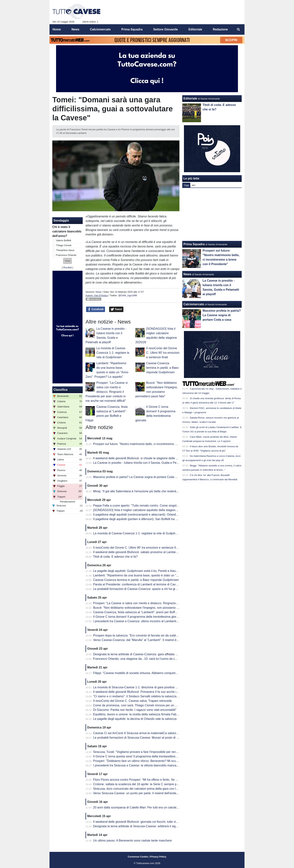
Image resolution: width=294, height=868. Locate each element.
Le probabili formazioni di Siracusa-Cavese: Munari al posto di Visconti (140, 738)
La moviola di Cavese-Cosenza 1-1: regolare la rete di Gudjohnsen (113, 353)
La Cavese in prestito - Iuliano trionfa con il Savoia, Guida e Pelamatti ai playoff (146, 463)
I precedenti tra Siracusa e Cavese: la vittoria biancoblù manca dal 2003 (141, 765)
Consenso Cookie (138, 857)
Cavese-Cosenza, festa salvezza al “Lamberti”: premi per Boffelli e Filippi (141, 612)
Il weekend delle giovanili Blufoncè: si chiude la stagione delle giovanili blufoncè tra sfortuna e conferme (162, 458)
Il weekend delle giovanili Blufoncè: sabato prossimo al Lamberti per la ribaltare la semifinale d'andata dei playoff (168, 552)
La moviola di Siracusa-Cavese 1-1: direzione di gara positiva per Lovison (142, 687)
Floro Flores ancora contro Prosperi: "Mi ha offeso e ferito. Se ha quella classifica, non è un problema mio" (164, 780)
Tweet (116, 309)
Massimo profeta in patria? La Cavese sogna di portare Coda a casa (139, 477)
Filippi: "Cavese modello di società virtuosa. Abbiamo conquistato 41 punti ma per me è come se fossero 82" (165, 673)
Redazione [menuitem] (220, 29)
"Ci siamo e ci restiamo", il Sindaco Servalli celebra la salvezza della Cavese (144, 696)
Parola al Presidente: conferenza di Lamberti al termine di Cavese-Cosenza (143, 584)
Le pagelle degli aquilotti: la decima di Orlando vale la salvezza (135, 719)
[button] (67, 261)
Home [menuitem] (57, 29)
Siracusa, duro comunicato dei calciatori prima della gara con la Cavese (141, 789)
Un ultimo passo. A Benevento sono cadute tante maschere (133, 840)
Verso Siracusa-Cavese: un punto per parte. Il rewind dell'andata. (136, 793)
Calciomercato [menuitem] (100, 29)
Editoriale (190, 98)
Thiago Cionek (64, 245)
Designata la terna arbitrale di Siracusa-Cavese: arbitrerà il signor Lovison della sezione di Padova (158, 826)
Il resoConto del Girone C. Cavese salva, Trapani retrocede (133, 701)
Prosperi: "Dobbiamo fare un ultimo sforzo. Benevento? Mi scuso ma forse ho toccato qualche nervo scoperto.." (167, 761)
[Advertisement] (212, 214)
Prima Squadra (194, 244)
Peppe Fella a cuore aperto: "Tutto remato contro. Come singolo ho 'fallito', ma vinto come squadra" (159, 506)
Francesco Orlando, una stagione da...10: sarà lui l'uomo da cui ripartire (141, 659)
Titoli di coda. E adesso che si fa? (115, 557)
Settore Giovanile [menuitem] (166, 29)
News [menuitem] (75, 29)
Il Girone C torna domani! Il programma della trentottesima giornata (138, 617)
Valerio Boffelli (64, 240)
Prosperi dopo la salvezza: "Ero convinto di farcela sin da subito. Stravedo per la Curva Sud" (154, 635)
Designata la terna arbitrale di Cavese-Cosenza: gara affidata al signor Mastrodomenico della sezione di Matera (167, 654)
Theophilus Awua (65, 250)
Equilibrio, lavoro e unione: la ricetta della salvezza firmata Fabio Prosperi (142, 714)
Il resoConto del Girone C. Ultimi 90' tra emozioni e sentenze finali (163, 353)
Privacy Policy (158, 857)
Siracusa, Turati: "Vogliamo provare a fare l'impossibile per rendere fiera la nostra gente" (152, 752)
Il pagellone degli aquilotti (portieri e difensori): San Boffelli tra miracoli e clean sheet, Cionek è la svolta (162, 519)
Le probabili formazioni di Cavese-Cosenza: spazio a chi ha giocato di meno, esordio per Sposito (157, 589)
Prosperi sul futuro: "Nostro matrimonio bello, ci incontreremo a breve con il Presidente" (151, 444)
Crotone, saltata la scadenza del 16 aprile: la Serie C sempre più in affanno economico (151, 784)
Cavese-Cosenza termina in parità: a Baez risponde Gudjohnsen (162, 368)
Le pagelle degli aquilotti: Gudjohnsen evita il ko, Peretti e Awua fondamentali (144, 571)
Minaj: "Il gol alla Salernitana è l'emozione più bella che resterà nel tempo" (142, 491)
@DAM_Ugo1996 (128, 295)
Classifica (60, 390)
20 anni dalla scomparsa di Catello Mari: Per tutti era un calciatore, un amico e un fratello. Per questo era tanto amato (171, 807)
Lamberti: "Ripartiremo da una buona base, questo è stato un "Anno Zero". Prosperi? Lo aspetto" (157, 575)
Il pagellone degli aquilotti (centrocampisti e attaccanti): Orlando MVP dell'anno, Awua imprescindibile (160, 515)
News (98, 292)
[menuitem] (238, 29)
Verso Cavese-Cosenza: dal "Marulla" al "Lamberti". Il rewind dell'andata (141, 640)
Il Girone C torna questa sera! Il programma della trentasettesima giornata (142, 756)
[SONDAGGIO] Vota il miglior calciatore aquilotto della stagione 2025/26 (141, 510)
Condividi (96, 309)
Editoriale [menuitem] (195, 29)
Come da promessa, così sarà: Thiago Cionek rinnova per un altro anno (141, 705)
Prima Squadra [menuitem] (132, 29)
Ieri (193, 185)
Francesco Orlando (66, 255)
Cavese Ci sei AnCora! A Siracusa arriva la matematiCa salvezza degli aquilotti (145, 733)
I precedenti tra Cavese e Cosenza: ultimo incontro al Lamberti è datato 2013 (144, 621)
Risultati (67, 267)
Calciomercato (194, 304)
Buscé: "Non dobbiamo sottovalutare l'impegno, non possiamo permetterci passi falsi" (150, 608)
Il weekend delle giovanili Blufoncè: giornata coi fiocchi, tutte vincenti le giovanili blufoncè (152, 822)
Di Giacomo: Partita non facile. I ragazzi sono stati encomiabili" (135, 710)
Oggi (186, 185)
